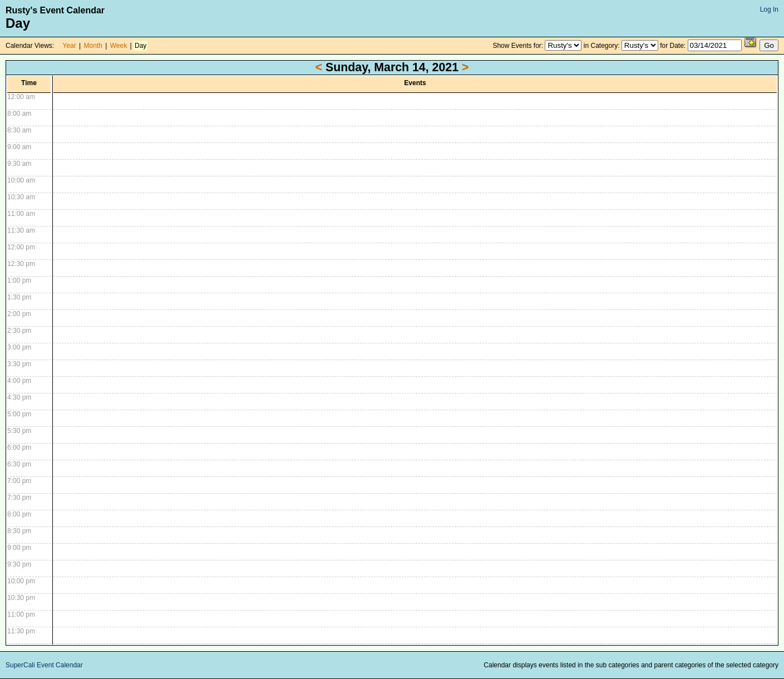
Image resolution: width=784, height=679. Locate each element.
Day (140, 46)
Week (119, 46)
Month (93, 46)
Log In (769, 9)
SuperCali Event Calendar (44, 665)
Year (70, 46)
